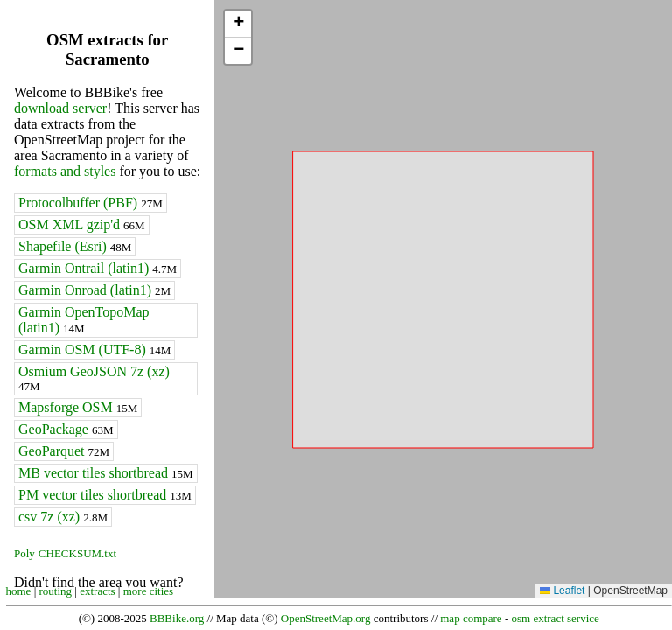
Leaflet (562, 591)
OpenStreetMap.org (326, 618)
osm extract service (555, 618)
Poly (24, 553)
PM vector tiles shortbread (105, 495)
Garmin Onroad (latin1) (94, 290)
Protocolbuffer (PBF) (91, 203)
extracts (97, 591)
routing (56, 591)
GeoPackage (66, 429)
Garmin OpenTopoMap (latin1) (84, 320)
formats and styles (65, 171)
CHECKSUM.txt (77, 553)
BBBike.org (177, 618)
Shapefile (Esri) (75, 246)
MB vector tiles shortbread (106, 473)
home (19, 591)
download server (60, 108)
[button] (238, 24)
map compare (471, 618)
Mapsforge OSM (78, 407)
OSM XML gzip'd (82, 224)
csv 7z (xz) (63, 517)
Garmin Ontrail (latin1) (98, 268)
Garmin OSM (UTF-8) (94, 350)
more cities (148, 591)
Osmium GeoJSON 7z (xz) (94, 378)
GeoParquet (64, 451)
